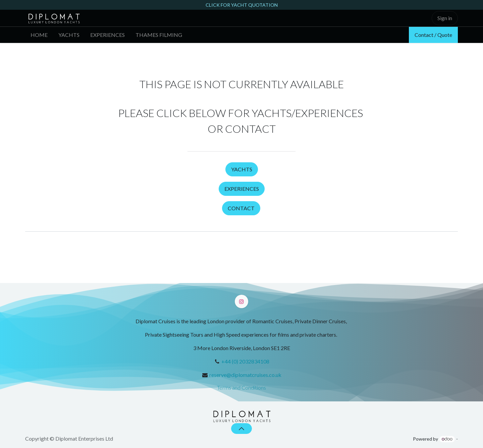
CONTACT (241, 208)
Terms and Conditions (241, 387)
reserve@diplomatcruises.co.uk (245, 375)
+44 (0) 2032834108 (245, 361)
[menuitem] (39, 35)
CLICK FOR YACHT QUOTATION (242, 5)
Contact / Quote (433, 35)
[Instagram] (241, 301)
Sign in (445, 18)
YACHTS (242, 169)
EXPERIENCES (242, 189)
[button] (241, 429)
